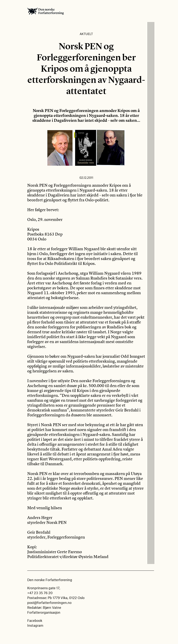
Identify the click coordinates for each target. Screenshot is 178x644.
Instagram (35, 625)
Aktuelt (86, 34)
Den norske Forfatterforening (46, 11)
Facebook (35, 620)
